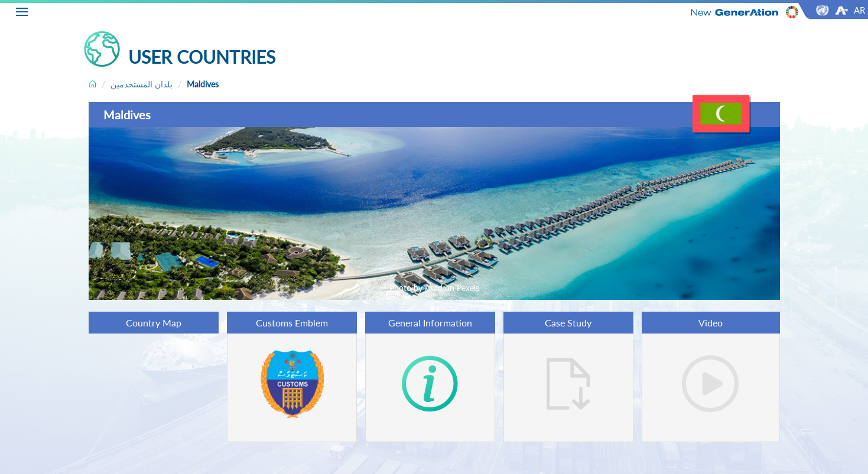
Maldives (203, 84)
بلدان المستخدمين (142, 84)
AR (859, 10)
